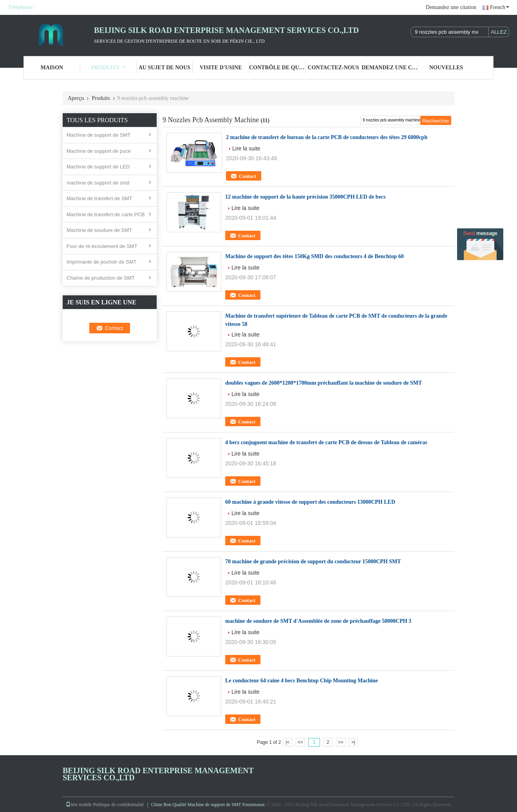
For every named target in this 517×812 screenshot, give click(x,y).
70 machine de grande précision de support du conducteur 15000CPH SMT (313, 562)
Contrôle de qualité (277, 68)
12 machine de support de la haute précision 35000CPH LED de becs (305, 197)
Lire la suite (246, 148)
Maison (52, 68)
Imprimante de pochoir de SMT (101, 262)
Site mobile (79, 805)
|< (287, 742)
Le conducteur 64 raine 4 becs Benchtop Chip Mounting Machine (302, 681)
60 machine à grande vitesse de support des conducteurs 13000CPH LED (310, 502)
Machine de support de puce (99, 151)
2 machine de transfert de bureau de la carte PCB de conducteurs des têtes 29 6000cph (327, 137)
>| (353, 742)
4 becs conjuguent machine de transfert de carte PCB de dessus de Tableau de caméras (326, 442)
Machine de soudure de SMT (99, 230)
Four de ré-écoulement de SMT (102, 246)
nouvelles (446, 68)
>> (341, 742)
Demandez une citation (451, 7)
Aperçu (76, 98)
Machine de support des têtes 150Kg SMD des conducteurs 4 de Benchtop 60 (315, 256)
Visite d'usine (221, 68)
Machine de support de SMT (99, 135)
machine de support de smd (98, 183)
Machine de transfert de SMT (99, 198)
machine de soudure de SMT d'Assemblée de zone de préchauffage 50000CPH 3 (318, 621)
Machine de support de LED (98, 167)
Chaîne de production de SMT (100, 278)
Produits (108, 68)
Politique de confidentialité (119, 805)
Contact (248, 176)
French (500, 7)
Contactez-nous (334, 68)
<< (300, 742)
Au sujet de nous (164, 68)
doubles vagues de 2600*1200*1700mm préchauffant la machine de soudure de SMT (324, 383)
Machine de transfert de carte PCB (106, 214)
